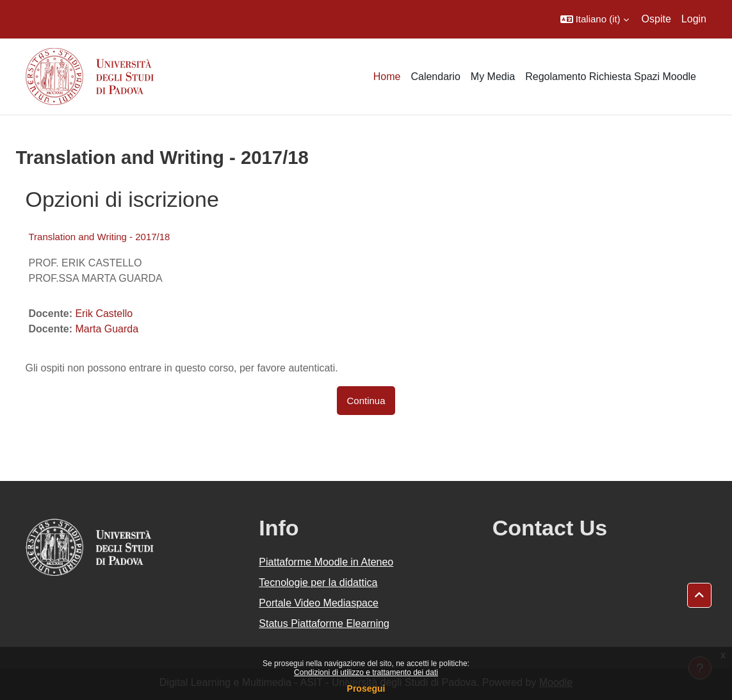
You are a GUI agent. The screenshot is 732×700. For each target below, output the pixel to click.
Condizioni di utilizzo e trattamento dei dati (366, 672)
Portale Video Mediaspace (319, 603)
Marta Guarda (107, 329)
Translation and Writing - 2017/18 (100, 237)
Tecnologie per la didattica (318, 582)
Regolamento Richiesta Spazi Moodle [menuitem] (611, 77)
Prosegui (366, 688)
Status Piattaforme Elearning (324, 623)
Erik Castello (104, 313)
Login (694, 19)
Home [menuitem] (387, 77)
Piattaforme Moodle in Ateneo (326, 562)
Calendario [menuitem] (435, 77)
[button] (595, 19)
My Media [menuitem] (493, 77)
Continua (366, 401)
